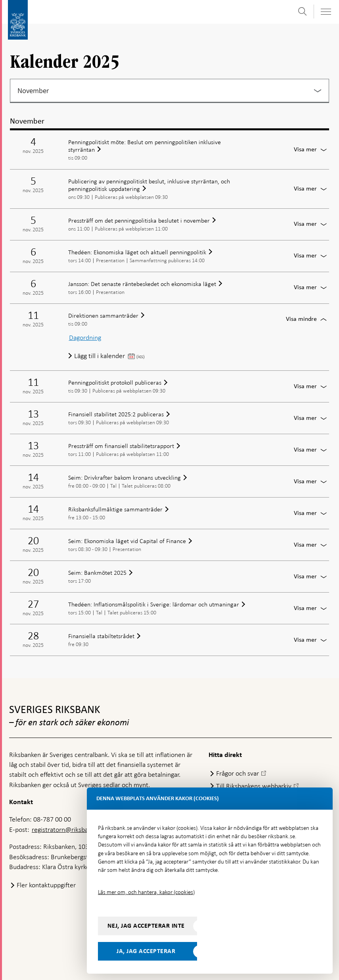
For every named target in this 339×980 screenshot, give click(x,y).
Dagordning (85, 337)
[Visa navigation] (326, 12)
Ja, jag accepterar (146, 951)
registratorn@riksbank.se (67, 829)
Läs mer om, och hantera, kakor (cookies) (146, 892)
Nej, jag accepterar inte (146, 926)
